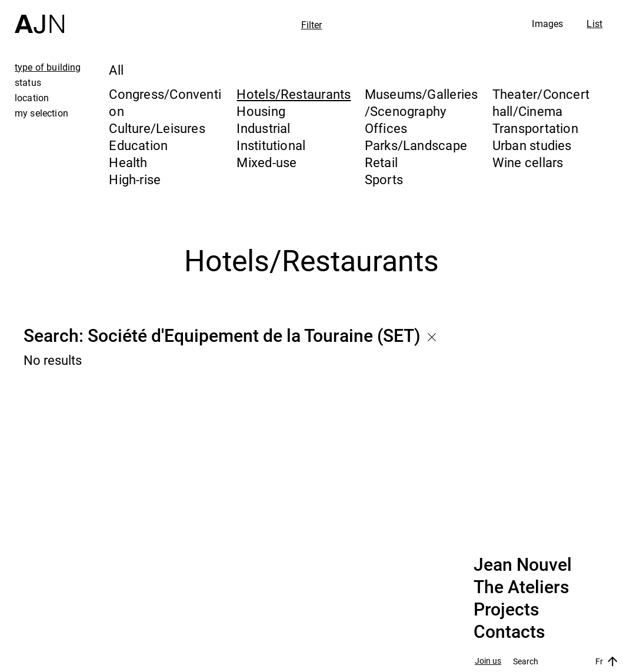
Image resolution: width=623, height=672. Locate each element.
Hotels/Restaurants (294, 94)
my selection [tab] (41, 113)
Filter (312, 25)
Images (547, 24)
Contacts (509, 632)
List (594, 24)
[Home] (39, 17)
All (116, 70)
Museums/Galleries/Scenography (422, 102)
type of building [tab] (48, 67)
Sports (384, 179)
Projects (506, 610)
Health (128, 162)
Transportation (535, 128)
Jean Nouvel (523, 565)
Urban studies (532, 145)
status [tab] (28, 82)
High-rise (135, 179)
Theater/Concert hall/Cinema (541, 102)
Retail (381, 162)
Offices (386, 128)
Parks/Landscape (416, 145)
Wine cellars (528, 162)
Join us (488, 661)
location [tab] (32, 98)
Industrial (263, 128)
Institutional (271, 145)
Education (138, 145)
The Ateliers (521, 587)
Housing (261, 111)
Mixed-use (266, 162)
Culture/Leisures (157, 128)
